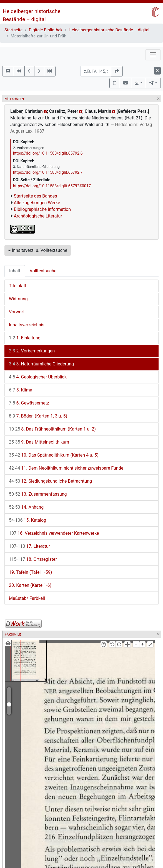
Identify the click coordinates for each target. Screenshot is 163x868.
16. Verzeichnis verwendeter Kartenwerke (54, 533)
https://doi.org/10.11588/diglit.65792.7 (48, 172)
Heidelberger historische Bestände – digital (109, 30)
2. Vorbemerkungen (32, 351)
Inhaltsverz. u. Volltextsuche (38, 250)
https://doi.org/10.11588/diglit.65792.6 (48, 153)
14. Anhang (26, 507)
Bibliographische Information (42, 209)
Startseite (13, 30)
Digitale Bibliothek (46, 30)
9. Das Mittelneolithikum (39, 442)
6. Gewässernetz (29, 403)
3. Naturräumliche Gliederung (41, 364)
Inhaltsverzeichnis (27, 325)
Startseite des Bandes (36, 196)
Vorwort (17, 312)
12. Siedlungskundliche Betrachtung (50, 481)
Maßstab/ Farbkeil (27, 598)
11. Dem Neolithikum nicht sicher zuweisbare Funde (66, 468)
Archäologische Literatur (38, 216)
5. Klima (21, 390)
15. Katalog (27, 520)
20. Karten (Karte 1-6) (30, 585)
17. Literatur (29, 546)
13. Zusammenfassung (38, 494)
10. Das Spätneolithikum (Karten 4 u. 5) (54, 455)
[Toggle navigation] (153, 55)
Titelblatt (18, 286)
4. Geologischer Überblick (38, 377)
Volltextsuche (43, 271)
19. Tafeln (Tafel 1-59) (30, 572)
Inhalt (15, 271)
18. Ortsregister (33, 559)
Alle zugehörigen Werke (37, 203)
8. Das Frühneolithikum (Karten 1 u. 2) (52, 429)
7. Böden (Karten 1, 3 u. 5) (38, 416)
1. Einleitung (25, 338)
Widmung (18, 299)
